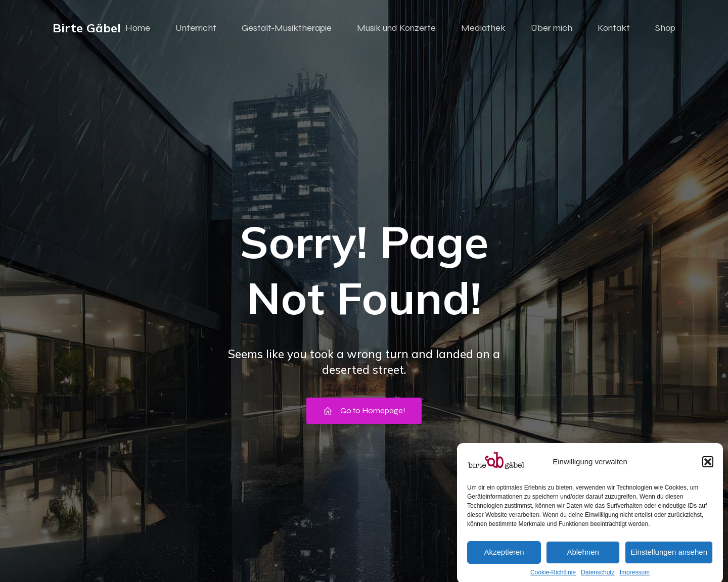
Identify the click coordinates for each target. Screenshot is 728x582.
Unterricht (196, 28)
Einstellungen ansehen (669, 562)
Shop (665, 28)
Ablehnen (583, 562)
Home (138, 28)
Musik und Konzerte (396, 28)
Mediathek (483, 28)
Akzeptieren (504, 562)
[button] (708, 472)
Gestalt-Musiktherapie (287, 28)
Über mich (552, 28)
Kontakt (614, 28)
